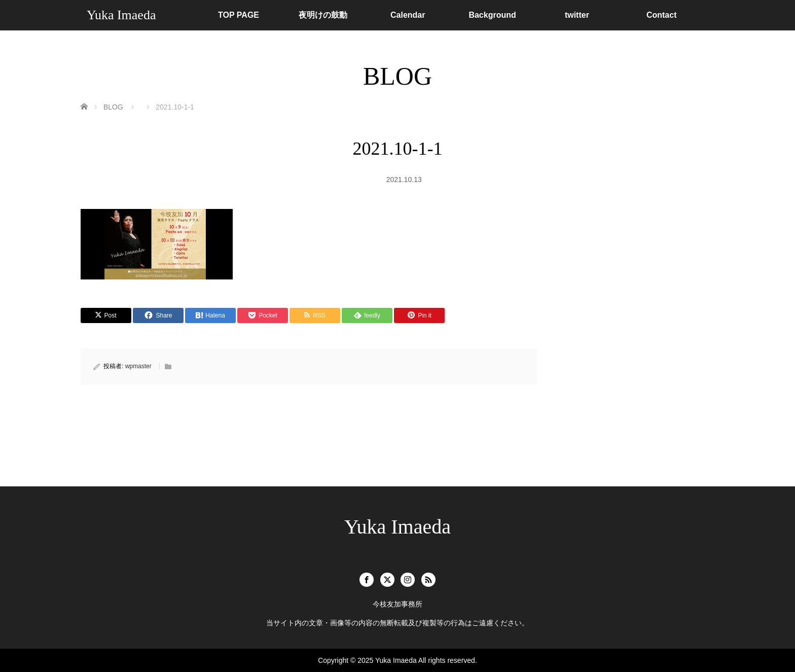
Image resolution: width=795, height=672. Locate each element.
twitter (577, 15)
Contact (662, 15)
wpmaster (138, 366)
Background (492, 15)
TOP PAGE (239, 15)
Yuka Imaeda (121, 15)
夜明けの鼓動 (323, 15)
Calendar (408, 15)
